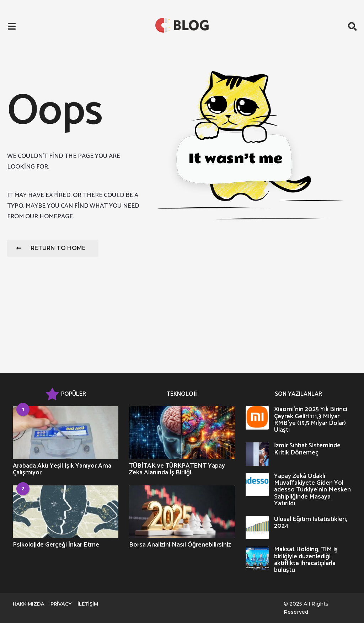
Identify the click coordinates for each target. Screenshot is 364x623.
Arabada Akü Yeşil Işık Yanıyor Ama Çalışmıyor (62, 469)
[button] (12, 27)
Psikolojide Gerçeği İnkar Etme (56, 545)
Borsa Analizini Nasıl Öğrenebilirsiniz (180, 545)
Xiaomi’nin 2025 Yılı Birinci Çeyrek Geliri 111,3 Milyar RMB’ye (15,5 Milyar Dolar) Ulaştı (311, 420)
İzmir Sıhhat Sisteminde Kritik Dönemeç (307, 449)
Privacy (61, 604)
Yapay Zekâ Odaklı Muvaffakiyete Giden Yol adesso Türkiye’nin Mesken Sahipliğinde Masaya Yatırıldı (312, 490)
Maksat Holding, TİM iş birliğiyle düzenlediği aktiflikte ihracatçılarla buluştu (306, 560)
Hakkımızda (29, 604)
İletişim (88, 604)
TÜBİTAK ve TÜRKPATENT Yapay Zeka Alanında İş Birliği (177, 469)
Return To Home (51, 248)
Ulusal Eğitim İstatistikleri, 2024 (311, 523)
